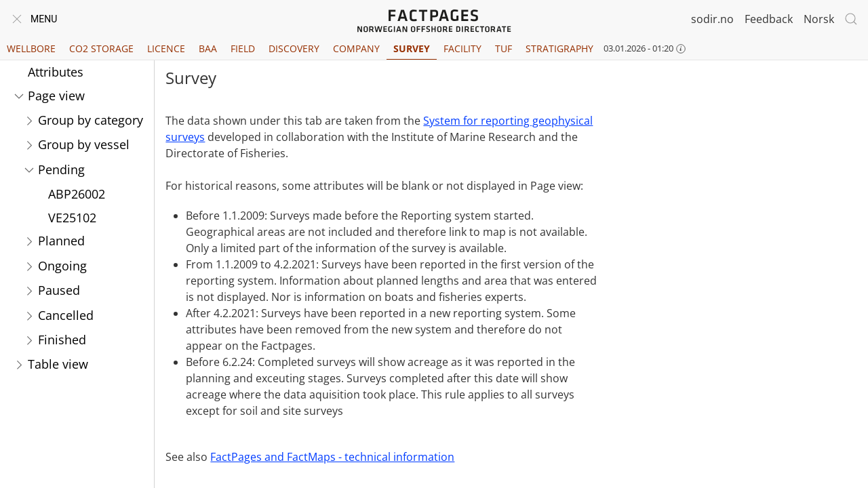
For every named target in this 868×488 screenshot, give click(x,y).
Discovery (294, 48)
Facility (462, 48)
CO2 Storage (101, 48)
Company (356, 48)
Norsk (819, 19)
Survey (412, 48)
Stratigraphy (559, 48)
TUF (504, 48)
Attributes (56, 72)
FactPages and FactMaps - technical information (332, 457)
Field (243, 48)
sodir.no (712, 19)
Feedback (769, 19)
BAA (208, 48)
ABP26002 (77, 194)
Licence (166, 48)
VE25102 (72, 218)
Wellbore (31, 48)
